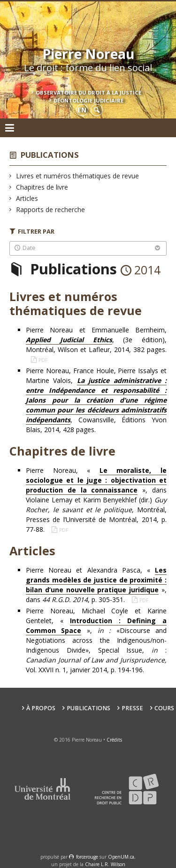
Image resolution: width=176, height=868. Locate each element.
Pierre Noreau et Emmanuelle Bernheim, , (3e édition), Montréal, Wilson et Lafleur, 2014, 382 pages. (96, 340)
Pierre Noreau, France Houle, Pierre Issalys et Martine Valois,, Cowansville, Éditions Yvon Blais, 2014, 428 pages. (96, 400)
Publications (50, 155)
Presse (132, 708)
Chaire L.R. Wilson (105, 864)
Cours (164, 708)
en (82, 110)
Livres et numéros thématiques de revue (78, 176)
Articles (27, 198)
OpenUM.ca (121, 857)
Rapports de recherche (51, 210)
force (87, 857)
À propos (41, 708)
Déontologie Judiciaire (88, 100)
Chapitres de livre (42, 187)
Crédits (114, 740)
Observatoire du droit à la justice (88, 92)
